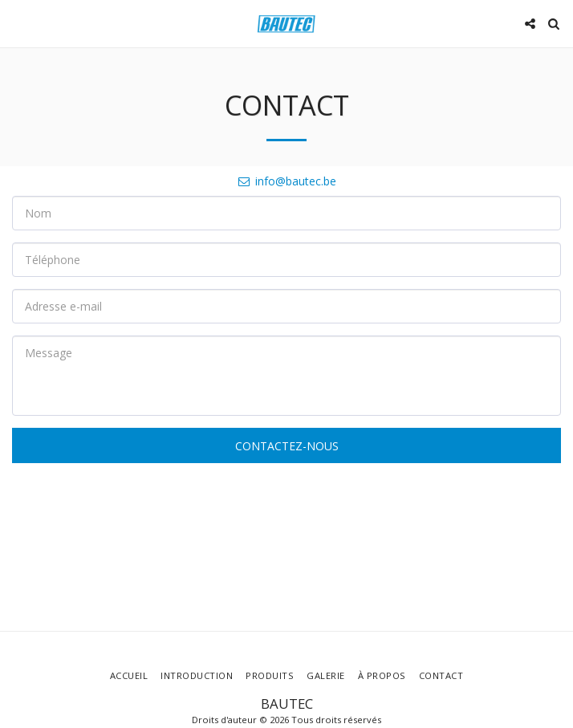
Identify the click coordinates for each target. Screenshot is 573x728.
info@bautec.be (286, 181)
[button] (18, 23)
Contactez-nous (287, 446)
